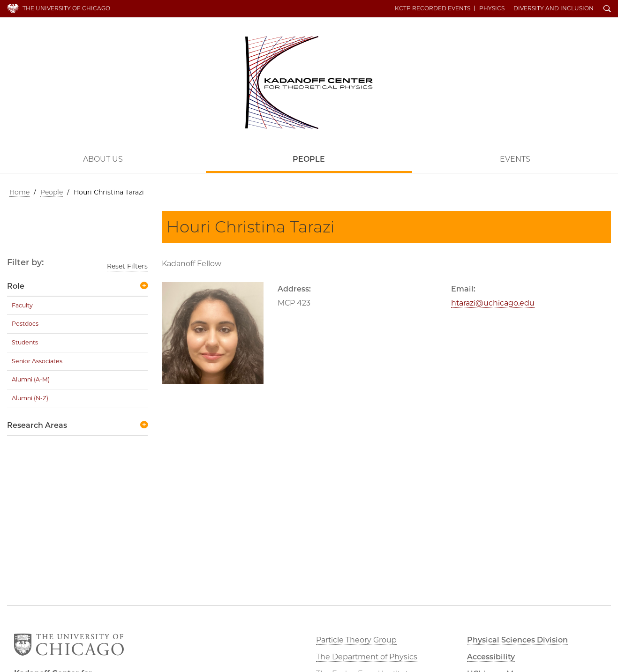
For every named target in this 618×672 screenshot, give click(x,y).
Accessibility (491, 657)
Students (25, 342)
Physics (492, 8)
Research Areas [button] (37, 425)
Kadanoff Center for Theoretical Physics (309, 82)
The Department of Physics (367, 657)
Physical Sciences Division (517, 640)
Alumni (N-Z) (30, 398)
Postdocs (25, 324)
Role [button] (16, 286)
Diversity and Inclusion (554, 8)
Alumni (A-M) (31, 379)
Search (607, 9)
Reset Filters (127, 266)
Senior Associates (37, 361)
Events (515, 159)
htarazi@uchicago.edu (493, 303)
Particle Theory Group (356, 640)
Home (19, 192)
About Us (103, 159)
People (309, 159)
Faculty (22, 305)
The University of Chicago (66, 8)
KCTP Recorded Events (433, 8)
